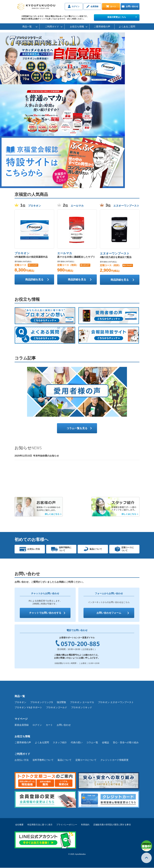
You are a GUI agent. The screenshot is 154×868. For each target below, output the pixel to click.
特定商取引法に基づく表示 (40, 825)
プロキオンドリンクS (41, 702)
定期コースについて (86, 760)
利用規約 (85, 825)
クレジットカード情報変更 (114, 760)
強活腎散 (61, 702)
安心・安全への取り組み (126, 743)
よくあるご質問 (127, 27)
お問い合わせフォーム (109, 613)
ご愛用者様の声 (102, 27)
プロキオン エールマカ (82, 702)
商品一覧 (27, 27)
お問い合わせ (130, 6)
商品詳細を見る (34, 279)
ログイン (71, 6)
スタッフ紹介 (60, 743)
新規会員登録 (22, 725)
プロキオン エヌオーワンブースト (116, 702)
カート (111, 7)
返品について (65, 760)
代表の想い (77, 743)
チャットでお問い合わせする (45, 613)
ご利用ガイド (52, 27)
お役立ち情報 (77, 27)
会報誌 (105, 743)
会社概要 (19, 825)
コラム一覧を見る (77, 428)
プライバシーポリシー (67, 825)
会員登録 (91, 6)
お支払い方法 (22, 760)
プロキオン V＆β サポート (28, 708)
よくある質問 (42, 743)
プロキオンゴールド (57, 708)
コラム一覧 (92, 743)
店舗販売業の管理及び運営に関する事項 (112, 825)
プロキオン (20, 702)
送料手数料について (43, 760)
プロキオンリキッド (82, 708)
